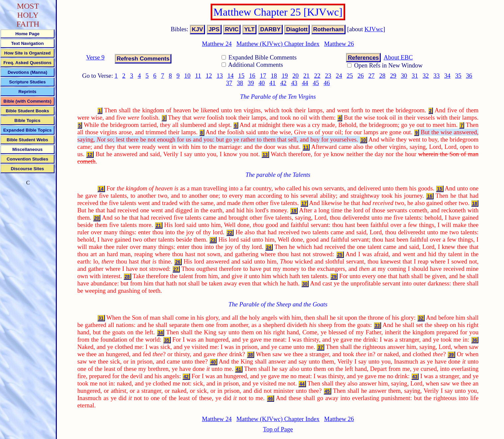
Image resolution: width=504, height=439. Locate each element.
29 (393, 76)
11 (198, 76)
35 (458, 76)
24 (339, 76)
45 (316, 83)
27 (372, 76)
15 (241, 76)
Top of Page (278, 429)
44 (305, 83)
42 (283, 83)
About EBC (398, 57)
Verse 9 (95, 57)
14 (230, 76)
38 (240, 83)
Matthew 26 (339, 44)
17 (263, 76)
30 (404, 76)
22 (317, 76)
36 (469, 76)
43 (294, 83)
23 (328, 76)
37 (229, 83)
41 (273, 83)
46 (327, 83)
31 (415, 76)
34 (447, 76)
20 (296, 76)
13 (220, 76)
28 (382, 76)
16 (252, 76)
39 (251, 83)
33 (437, 76)
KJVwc (374, 29)
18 (274, 76)
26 (361, 76)
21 (306, 76)
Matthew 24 (217, 44)
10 (188, 76)
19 (285, 76)
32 (426, 76)
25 (350, 76)
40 (262, 83)
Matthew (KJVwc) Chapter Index (278, 44)
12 (209, 76)
